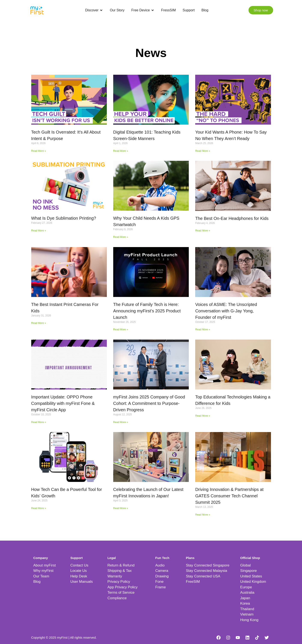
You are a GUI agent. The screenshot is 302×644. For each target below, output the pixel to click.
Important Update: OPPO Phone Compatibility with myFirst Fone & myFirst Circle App (63, 403)
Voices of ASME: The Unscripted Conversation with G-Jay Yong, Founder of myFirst (226, 311)
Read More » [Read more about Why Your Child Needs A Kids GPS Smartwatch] (121, 237)
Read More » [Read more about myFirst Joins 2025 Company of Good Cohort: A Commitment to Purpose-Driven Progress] (121, 422)
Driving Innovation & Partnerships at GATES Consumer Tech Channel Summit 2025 (229, 496)
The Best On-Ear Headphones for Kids (232, 218)
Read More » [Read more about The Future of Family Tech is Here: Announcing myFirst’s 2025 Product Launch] (121, 329)
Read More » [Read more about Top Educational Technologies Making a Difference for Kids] (203, 416)
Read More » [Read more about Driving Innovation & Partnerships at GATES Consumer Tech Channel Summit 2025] (203, 515)
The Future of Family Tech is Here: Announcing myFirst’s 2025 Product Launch (147, 311)
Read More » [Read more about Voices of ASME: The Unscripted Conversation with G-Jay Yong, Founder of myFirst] (203, 329)
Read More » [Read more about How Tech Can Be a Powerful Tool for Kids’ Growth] (39, 508)
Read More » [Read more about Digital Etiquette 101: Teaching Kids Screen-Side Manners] (121, 151)
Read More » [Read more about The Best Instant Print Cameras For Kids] (39, 323)
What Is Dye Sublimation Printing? (64, 218)
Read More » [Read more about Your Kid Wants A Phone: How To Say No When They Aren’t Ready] (203, 151)
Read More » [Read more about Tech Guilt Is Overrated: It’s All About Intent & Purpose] (39, 151)
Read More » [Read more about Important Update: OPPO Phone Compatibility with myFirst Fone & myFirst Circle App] (39, 422)
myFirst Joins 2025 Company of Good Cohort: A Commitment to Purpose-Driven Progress (149, 403)
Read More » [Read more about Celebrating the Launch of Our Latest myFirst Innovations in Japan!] (121, 508)
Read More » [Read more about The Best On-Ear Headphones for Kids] (203, 231)
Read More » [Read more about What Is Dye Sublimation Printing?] (39, 231)
